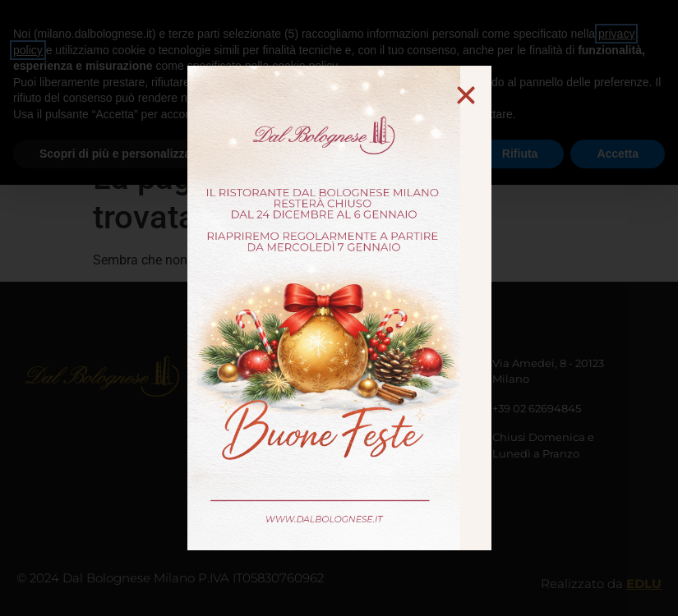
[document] (339, 308)
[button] (466, 95)
